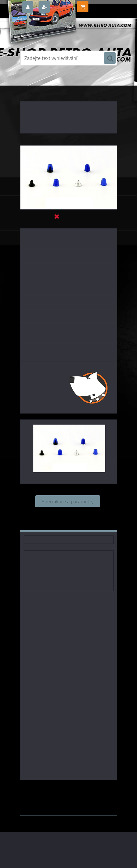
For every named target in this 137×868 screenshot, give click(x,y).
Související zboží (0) (68, 513)
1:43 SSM (37, 794)
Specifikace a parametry (68, 501)
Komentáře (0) (49, 524)
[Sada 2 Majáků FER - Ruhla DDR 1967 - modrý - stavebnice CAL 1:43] (69, 148)
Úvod (31, 84)
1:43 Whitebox (95, 794)
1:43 (77, 789)
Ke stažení (91, 524)
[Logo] (65, 32)
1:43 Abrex (63, 794)
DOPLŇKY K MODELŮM (60, 84)
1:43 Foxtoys (100, 789)
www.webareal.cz (88, 801)
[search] (110, 58)
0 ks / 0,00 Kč (102, 4)
